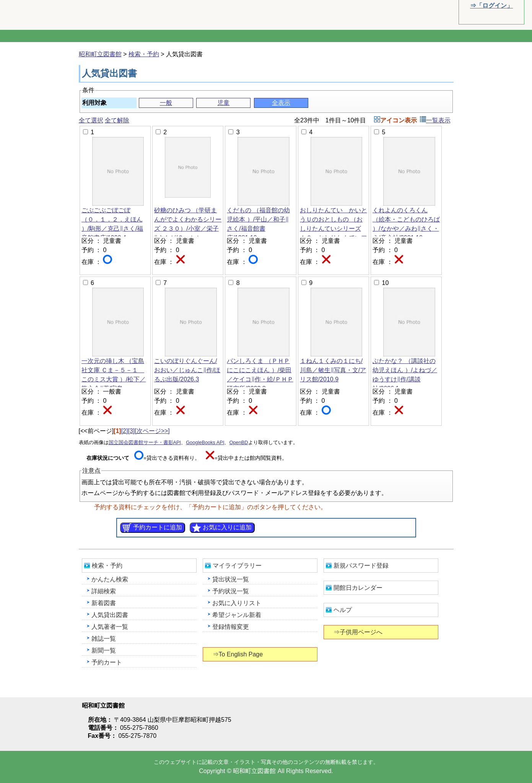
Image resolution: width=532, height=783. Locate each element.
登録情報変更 (231, 627)
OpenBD (238, 442)
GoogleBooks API (205, 442)
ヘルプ (343, 610)
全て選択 (91, 120)
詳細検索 (104, 591)
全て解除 (117, 120)
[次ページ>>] (152, 431)
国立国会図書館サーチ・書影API (145, 442)
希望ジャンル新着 (237, 615)
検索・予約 (144, 54)
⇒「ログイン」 (491, 6)
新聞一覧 (104, 650)
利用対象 (94, 103)
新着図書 (104, 603)
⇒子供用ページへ (359, 632)
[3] (131, 431)
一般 (166, 103)
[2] (125, 431)
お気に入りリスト (237, 603)
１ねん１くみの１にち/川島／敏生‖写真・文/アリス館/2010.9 (333, 370)
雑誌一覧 (104, 639)
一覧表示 (435, 120)
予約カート (107, 662)
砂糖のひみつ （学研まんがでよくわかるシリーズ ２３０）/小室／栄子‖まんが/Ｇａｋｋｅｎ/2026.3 (188, 229)
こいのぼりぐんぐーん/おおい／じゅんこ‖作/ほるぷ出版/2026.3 (187, 370)
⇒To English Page (238, 654)
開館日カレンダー (358, 588)
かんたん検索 (110, 579)
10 (386, 283)
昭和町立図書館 (77, 15)
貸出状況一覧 (231, 579)
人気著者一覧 (110, 627)
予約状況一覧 (231, 591)
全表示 (281, 103)
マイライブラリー (237, 566)
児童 (223, 103)
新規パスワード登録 (361, 566)
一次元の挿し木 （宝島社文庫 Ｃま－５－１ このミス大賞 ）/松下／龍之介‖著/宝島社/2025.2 (114, 379)
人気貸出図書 (110, 615)
